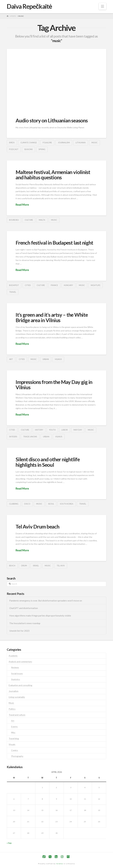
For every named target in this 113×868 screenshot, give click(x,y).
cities (28, 285)
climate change (29, 143)
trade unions (30, 437)
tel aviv (61, 566)
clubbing (14, 504)
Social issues (17, 673)
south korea (67, 504)
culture (29, 220)
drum (24, 566)
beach (12, 566)
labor (65, 430)
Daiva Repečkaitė (29, 6)
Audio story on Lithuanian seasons (52, 120)
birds (12, 143)
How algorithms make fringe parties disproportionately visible (40, 616)
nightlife (96, 285)
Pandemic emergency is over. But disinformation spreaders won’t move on (46, 601)
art (11, 359)
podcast (14, 149)
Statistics (16, 679)
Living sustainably (17, 697)
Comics (15, 750)
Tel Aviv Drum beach (37, 526)
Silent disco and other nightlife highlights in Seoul (48, 462)
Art (13, 721)
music (95, 143)
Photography (17, 756)
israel (36, 566)
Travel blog (14, 738)
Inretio (60, 864)
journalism (64, 143)
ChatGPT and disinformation (24, 608)
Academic (13, 656)
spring (42, 149)
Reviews (15, 667)
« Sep (9, 843)
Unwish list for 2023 (19, 631)
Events (14, 727)
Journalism (14, 691)
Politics (12, 709)
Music (11, 703)
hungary (68, 285)
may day (78, 430)
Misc (13, 732)
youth (52, 430)
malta (42, 220)
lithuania (81, 143)
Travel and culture (17, 715)
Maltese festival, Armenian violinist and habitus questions (53, 175)
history (39, 430)
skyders (13, 437)
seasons (28, 149)
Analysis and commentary (20, 662)
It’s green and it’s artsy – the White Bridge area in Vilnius (52, 317)
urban (46, 359)
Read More (22, 205)
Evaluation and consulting (20, 685)
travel (13, 292)
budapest (14, 285)
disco (27, 504)
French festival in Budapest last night (54, 243)
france (54, 285)
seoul (51, 504)
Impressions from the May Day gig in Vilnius (54, 385)
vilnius (58, 359)
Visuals (12, 744)
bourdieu (14, 220)
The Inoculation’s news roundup (25, 623)
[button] (102, 6)
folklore (47, 143)
